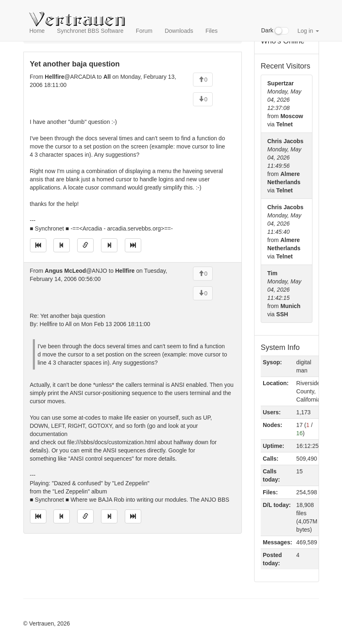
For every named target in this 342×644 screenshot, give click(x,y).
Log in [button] (308, 31)
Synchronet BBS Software (90, 31)
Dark (275, 31)
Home (37, 31)
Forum (144, 31)
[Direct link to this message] (85, 245)
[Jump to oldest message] (38, 245)
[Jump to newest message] (133, 245)
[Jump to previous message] (62, 245)
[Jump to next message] (109, 245)
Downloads (179, 31)
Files (211, 31)
